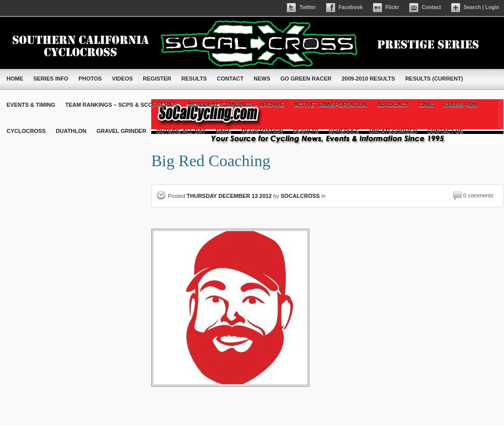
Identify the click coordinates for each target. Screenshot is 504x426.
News (262, 79)
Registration (262, 131)
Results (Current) (434, 79)
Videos (122, 79)
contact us (445, 131)
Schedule (344, 131)
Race (224, 131)
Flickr (392, 7)
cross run (460, 105)
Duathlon (71, 131)
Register (157, 79)
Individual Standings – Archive (236, 105)
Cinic (426, 105)
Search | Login (482, 7)
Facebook (351, 7)
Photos (90, 79)
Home (15, 79)
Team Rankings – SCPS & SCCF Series (121, 105)
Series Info (51, 79)
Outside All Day (181, 131)
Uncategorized (393, 131)
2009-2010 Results (368, 79)
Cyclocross (26, 131)
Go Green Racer (306, 79)
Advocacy (393, 105)
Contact (431, 7)
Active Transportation (330, 105)
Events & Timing (31, 105)
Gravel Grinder (122, 131)
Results (194, 79)
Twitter (308, 7)
